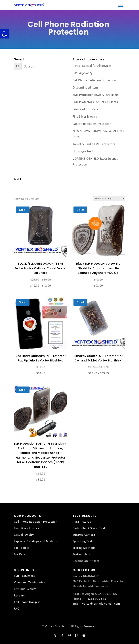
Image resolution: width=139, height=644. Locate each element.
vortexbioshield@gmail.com (101, 604)
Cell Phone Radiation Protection (94, 80)
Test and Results (25, 589)
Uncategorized (83, 151)
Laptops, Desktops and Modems (36, 541)
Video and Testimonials (30, 582)
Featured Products (85, 109)
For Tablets (22, 548)
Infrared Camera (84, 535)
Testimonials (81, 554)
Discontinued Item (85, 87)
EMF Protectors (24, 576)
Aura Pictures (82, 522)
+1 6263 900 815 (95, 599)
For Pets (20, 554)
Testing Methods (84, 548)
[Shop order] (109, 198)
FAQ (17, 608)
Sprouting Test (82, 541)
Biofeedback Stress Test (89, 528)
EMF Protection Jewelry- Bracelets (96, 95)
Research (20, 595)
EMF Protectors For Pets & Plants (95, 102)
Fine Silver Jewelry (85, 116)
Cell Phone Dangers (27, 602)
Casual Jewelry (82, 73)
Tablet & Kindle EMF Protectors (94, 144)
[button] (5, 34)
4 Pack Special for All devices (92, 66)
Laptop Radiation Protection (92, 124)
